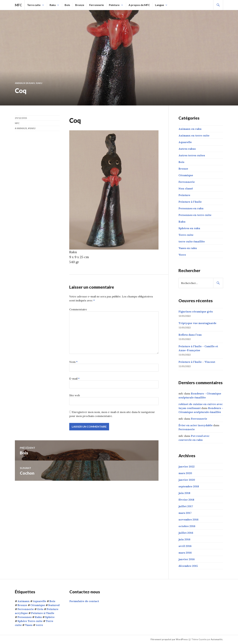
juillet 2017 (186, 506)
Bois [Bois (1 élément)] (52, 601)
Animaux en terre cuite (194, 135)
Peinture (114, 5)
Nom (73, 362)
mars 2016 (185, 553)
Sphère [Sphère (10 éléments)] (50, 617)
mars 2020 (185, 473)
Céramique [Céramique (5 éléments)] (38, 605)
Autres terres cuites (192, 155)
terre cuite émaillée (192, 241)
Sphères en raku (189, 228)
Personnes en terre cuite (195, 215)
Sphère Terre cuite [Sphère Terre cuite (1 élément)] (30, 621)
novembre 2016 (188, 519)
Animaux (22, 128)
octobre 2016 (187, 526)
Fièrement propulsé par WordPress (169, 639)
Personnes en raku (191, 208)
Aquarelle (185, 142)
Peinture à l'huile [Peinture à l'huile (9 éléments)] (43, 613)
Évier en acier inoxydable (196, 425)
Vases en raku (188, 248)
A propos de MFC (139, 5)
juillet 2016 (186, 533)
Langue (159, 5)
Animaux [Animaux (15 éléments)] (24, 601)
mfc (18, 5)
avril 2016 (185, 546)
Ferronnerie (97, 5)
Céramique (186, 175)
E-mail (74, 379)
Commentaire (78, 309)
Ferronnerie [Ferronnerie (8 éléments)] (26, 609)
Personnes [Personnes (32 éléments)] (25, 617)
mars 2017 (185, 513)
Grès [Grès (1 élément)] (40, 609)
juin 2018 (184, 493)
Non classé (186, 188)
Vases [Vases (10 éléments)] (29, 625)
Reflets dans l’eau (190, 335)
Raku (53, 5)
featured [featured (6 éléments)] (54, 605)
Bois (67, 5)
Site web (75, 395)
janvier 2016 (187, 559)
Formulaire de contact (84, 601)
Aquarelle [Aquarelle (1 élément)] (40, 601)
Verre (182, 255)
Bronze (80, 5)
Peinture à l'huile (190, 202)
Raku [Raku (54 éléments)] (38, 617)
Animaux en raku (25, 83)
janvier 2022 (187, 466)
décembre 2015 (188, 566)
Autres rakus (187, 149)
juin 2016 (184, 539)
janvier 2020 (187, 480)
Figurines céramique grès (196, 311)
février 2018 (186, 500)
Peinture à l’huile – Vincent (197, 362)
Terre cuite (34, 5)
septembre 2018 (189, 486)
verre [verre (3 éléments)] (39, 625)
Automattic (217, 639)
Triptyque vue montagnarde (197, 323)
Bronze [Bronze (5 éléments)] (22, 605)
